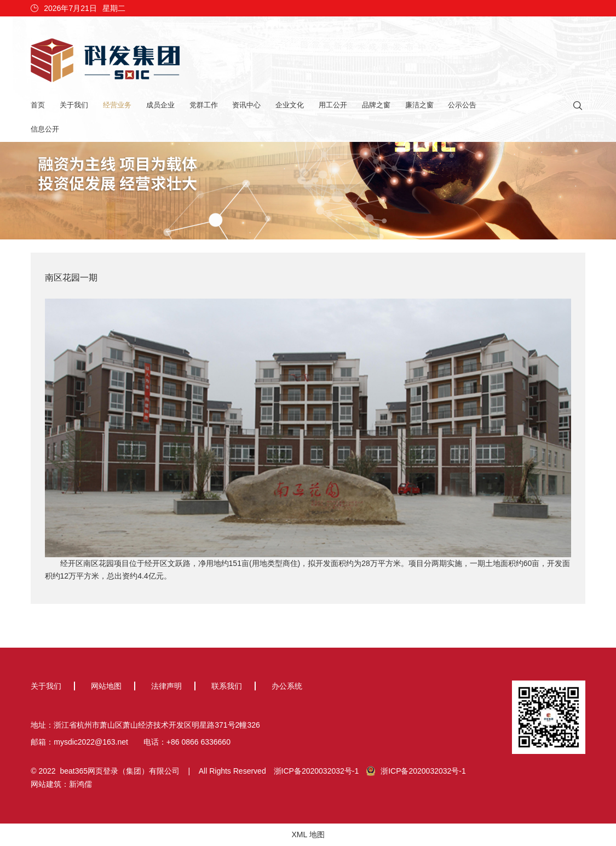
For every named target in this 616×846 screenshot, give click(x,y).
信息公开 (45, 129)
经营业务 (117, 105)
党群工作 (204, 105)
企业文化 (290, 105)
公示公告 (462, 105)
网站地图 (106, 686)
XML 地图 (308, 834)
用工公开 (333, 105)
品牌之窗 (376, 105)
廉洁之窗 (419, 105)
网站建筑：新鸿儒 (61, 784)
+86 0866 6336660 (198, 742)
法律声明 (166, 686)
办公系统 (287, 686)
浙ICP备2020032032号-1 (316, 771)
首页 (38, 105)
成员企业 (160, 105)
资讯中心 (246, 105)
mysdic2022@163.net (91, 742)
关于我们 (74, 105)
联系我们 (227, 686)
